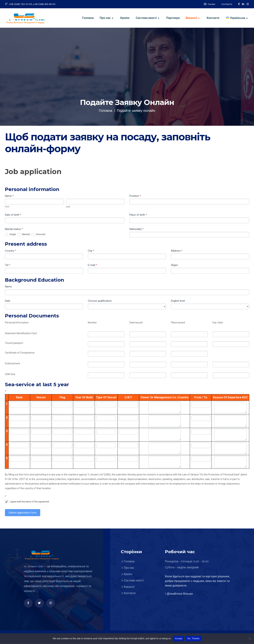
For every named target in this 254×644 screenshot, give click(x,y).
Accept (178, 638)
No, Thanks (194, 638)
